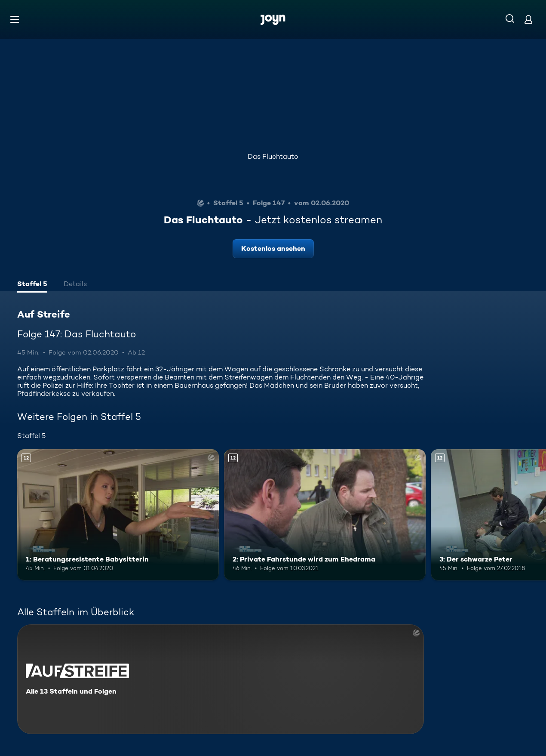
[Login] (528, 19)
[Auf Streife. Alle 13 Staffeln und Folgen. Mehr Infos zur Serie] (221, 679)
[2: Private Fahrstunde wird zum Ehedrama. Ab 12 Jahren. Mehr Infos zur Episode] (325, 515)
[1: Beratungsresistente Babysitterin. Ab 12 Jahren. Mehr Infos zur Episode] (118, 515)
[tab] (32, 285)
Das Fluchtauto (273, 156)
